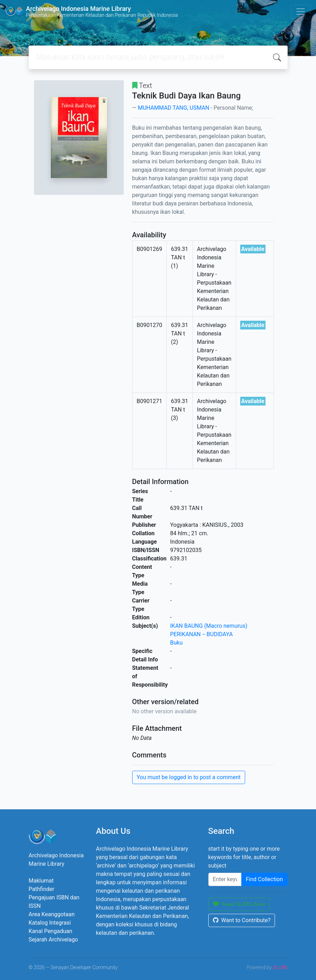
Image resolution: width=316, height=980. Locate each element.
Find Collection (264, 879)
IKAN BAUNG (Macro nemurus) (209, 626)
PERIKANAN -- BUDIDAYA (201, 634)
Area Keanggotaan (52, 914)
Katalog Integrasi (50, 923)
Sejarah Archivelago (53, 940)
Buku (176, 643)
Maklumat (41, 881)
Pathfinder (42, 889)
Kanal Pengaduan (51, 931)
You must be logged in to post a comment (189, 777)
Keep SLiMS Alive (239, 904)
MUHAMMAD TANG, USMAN (174, 108)
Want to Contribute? (242, 920)
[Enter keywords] (225, 879)
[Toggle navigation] (301, 12)
